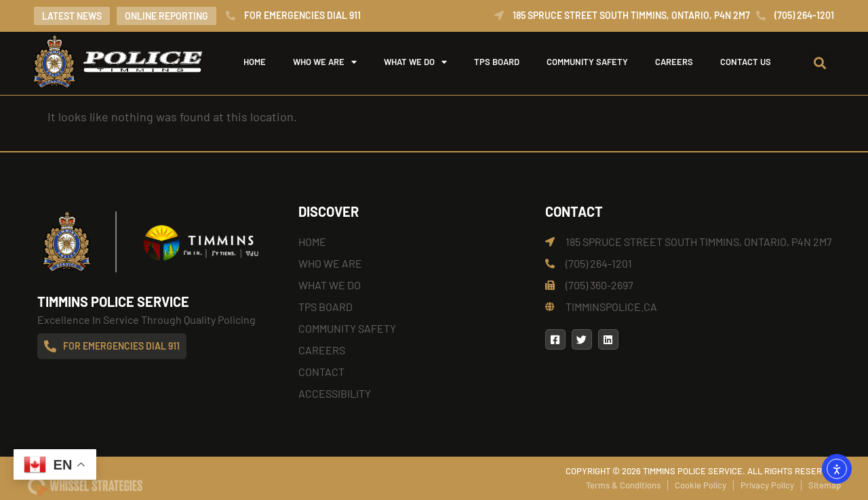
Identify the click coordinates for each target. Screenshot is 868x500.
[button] (820, 63)
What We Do (415, 62)
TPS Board (497, 62)
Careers (674, 62)
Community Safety (587, 62)
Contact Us (746, 62)
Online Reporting (166, 16)
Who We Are (325, 62)
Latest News (72, 16)
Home (255, 62)
